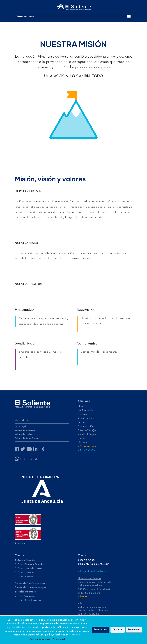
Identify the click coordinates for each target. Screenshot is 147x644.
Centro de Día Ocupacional (30, 583)
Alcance (20, 543)
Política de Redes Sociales (27, 438)
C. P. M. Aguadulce (25, 596)
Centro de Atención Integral (31, 588)
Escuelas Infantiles (25, 592)
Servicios (83, 422)
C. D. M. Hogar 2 (24, 577)
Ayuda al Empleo (87, 435)
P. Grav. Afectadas (25, 561)
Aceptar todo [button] (100, 631)
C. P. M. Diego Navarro (28, 600)
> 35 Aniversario (87, 447)
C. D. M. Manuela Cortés (29, 569)
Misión (82, 439)
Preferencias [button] (134, 631)
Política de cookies (40, 640)
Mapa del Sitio (22, 420)
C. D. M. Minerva (24, 573)
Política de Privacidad (25, 431)
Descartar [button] (117, 631)
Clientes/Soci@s (87, 430)
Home (81, 406)
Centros (82, 414)
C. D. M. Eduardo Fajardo (29, 565)
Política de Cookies (24, 435)
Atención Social (86, 418)
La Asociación (86, 410)
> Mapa (82, 597)
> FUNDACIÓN (87, 451)
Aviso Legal (20, 427)
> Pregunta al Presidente (92, 571)
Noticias (83, 443)
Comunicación (86, 426)
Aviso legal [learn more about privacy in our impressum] (59, 640)
